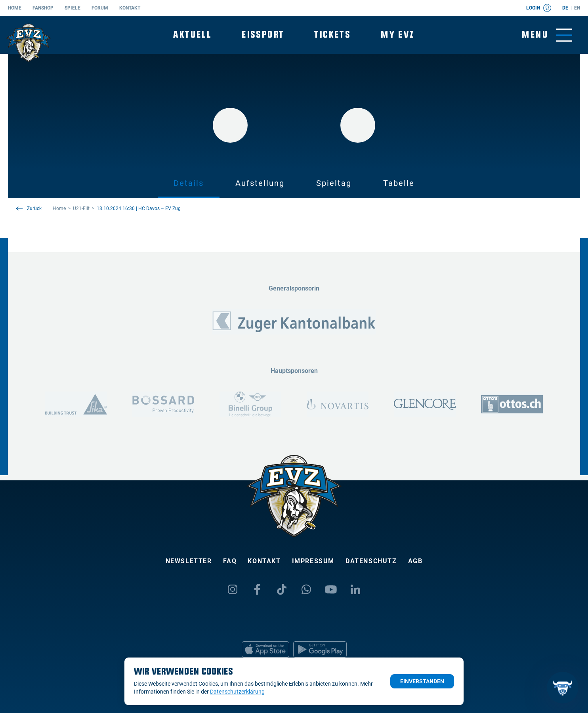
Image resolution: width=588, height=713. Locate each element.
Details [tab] (189, 183)
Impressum (313, 561)
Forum (100, 8)
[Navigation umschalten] (547, 35)
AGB (415, 561)
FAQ (230, 561)
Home (15, 8)
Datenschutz (371, 561)
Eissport (263, 35)
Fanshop (43, 8)
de (565, 8)
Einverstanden (422, 681)
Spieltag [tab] (334, 183)
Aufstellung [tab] (260, 183)
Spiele (73, 8)
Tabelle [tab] (399, 183)
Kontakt (130, 8)
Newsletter (189, 561)
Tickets (332, 35)
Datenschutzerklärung (237, 692)
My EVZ (398, 35)
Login (539, 8)
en (577, 8)
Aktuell (192, 35)
